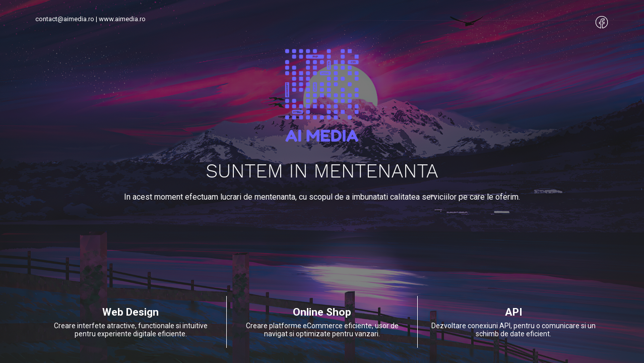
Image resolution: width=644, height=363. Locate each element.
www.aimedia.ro (122, 19)
